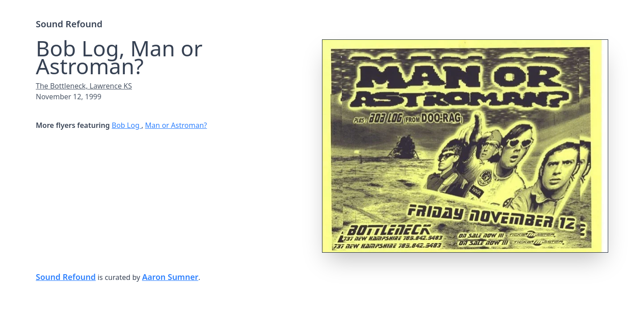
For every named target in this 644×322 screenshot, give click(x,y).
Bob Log (127, 125)
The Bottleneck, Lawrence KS (84, 86)
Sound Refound (69, 24)
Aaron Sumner (170, 277)
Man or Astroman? (176, 125)
